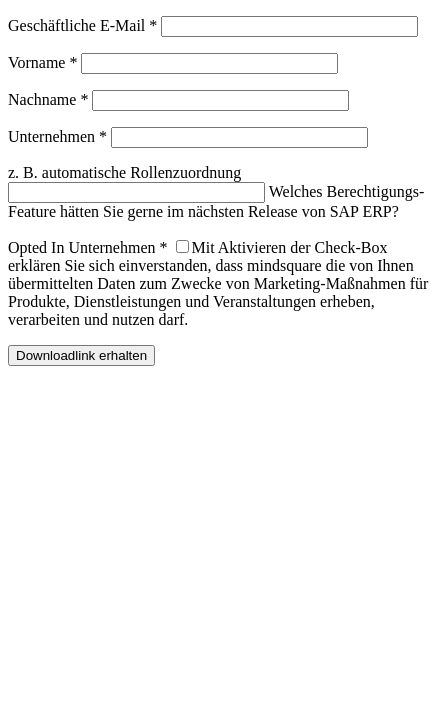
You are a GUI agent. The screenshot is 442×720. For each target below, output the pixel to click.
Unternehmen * (57, 136)
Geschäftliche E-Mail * (82, 25)
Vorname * (42, 62)
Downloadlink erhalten (81, 355)
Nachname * (48, 99)
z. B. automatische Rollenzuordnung (124, 172)
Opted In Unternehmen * (88, 247)
